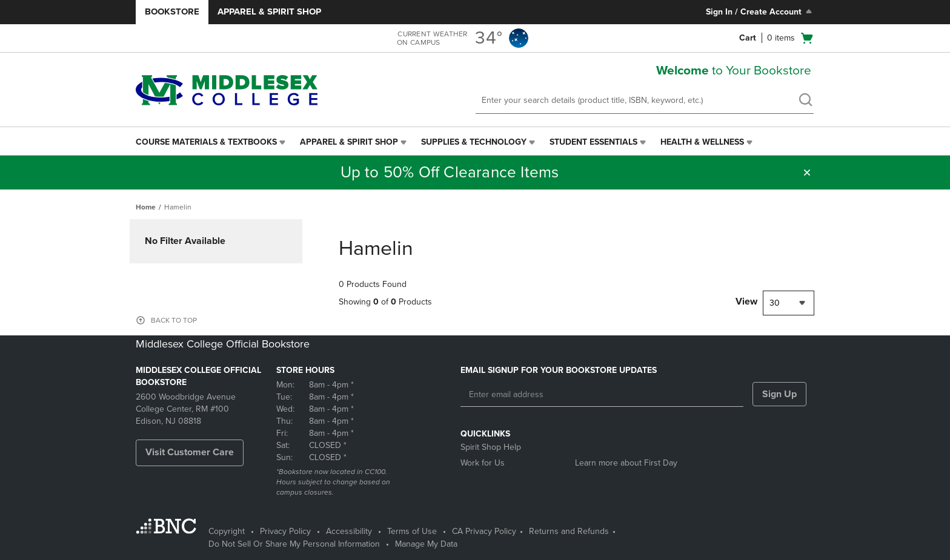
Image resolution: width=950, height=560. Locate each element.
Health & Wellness (702, 142)
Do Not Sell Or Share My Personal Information (294, 544)
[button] (807, 173)
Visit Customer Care (190, 452)
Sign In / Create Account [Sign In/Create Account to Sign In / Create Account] (760, 12)
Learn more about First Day (626, 463)
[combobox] (789, 303)
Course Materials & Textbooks (206, 142)
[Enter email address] (602, 395)
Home (146, 207)
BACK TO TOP (174, 320)
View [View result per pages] (746, 301)
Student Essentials (593, 142)
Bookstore (172, 12)
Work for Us (483, 463)
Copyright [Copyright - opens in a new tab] (227, 531)
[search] (805, 101)
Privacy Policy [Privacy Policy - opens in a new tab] (285, 531)
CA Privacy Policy (484, 531)
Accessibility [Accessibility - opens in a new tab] (349, 531)
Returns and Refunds (569, 531)
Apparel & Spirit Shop (269, 12)
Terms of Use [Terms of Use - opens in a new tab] (412, 531)
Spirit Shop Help (491, 447)
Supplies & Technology (474, 142)
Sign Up (779, 394)
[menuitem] (212, 142)
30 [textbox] (775, 303)
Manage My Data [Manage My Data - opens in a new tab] (426, 544)
